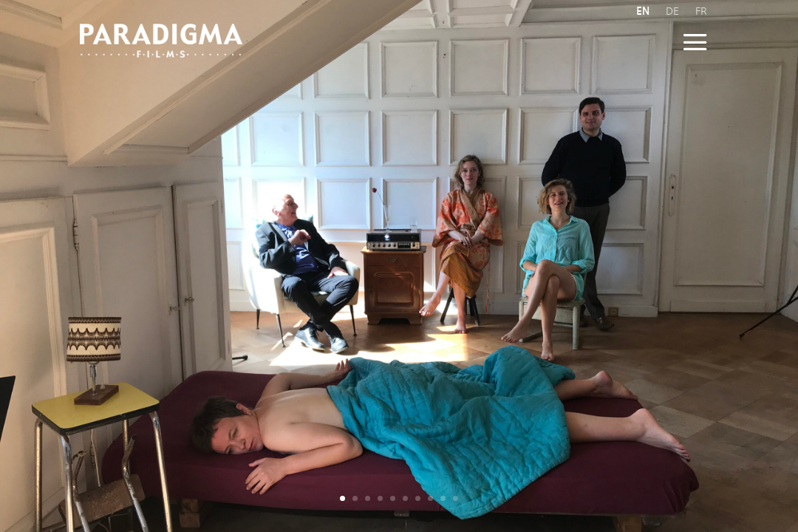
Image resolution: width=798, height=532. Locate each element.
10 (456, 498)
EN (643, 11)
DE (672, 11)
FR (701, 11)
